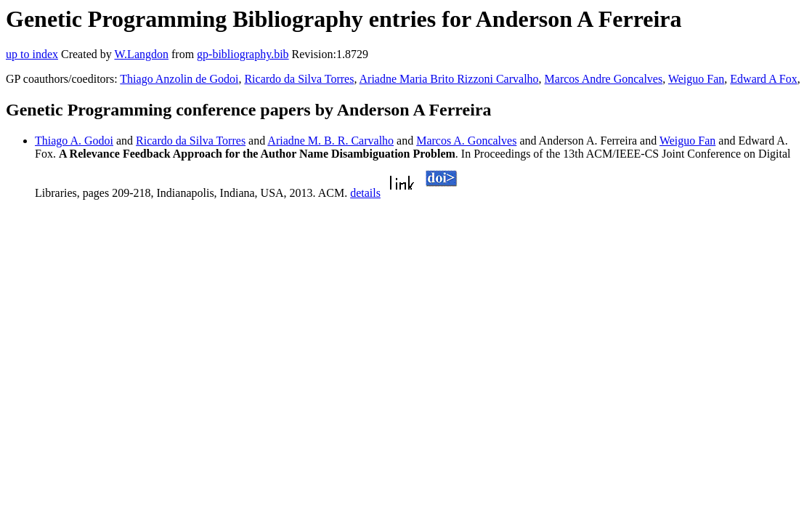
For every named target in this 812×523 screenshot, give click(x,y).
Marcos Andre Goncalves (604, 79)
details (365, 193)
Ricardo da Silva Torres (299, 79)
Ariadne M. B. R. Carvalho (330, 141)
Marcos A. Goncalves (466, 141)
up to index (32, 54)
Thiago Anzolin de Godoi (179, 79)
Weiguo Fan (696, 79)
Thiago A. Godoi (74, 141)
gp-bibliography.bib (243, 54)
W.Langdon (141, 54)
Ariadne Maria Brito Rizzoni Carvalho (449, 79)
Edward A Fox (763, 79)
